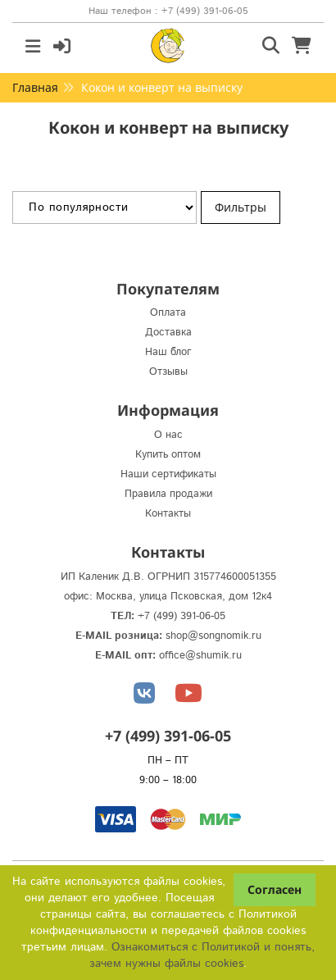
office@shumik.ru (200, 656)
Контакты (168, 514)
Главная (35, 87)
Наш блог (168, 352)
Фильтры (241, 207)
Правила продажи (168, 494)
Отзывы (168, 372)
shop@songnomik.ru (213, 636)
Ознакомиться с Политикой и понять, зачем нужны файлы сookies (202, 955)
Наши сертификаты (168, 474)
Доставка (168, 333)
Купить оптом (168, 455)
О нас (168, 435)
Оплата (168, 313)
